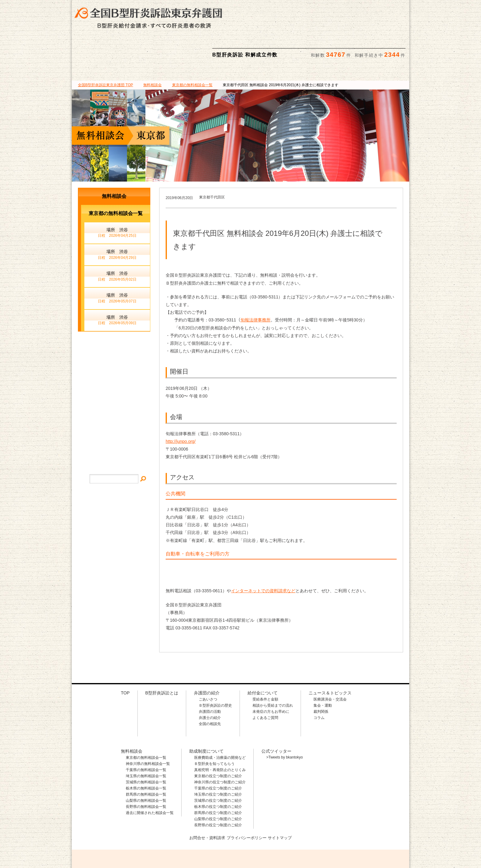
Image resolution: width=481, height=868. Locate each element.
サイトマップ (114, 402)
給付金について (212, 43)
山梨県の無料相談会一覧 (146, 771)
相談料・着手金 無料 (270, 10)
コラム (319, 689)
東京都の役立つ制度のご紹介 (218, 747)
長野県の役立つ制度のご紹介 (218, 796)
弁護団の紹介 (156, 43)
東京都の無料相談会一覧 (146, 728)
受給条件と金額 (265, 670)
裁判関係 (321, 682)
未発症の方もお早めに (271, 682)
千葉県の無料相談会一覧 (146, 741)
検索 (399, 10)
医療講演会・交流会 (330, 670)
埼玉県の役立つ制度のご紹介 (218, 765)
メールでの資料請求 (360, 10)
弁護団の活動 (210, 682)
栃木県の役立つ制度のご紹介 (218, 778)
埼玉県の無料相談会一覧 (146, 747)
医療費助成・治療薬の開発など (220, 728)
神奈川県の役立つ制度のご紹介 (220, 753)
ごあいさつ (208, 670)
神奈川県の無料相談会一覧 (148, 735)
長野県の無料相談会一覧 (146, 778)
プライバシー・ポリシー (114, 420)
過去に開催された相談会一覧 (150, 784)
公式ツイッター (276, 722)
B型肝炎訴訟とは (100, 43)
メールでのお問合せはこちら (364, 834)
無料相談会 (268, 43)
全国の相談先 (210, 695)
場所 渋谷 (117, 204)
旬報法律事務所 (256, 291)
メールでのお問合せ (114, 357)
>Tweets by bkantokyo (285, 728)
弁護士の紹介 (210, 689)
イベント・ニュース (114, 383)
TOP (106, 56)
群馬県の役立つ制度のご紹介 (218, 784)
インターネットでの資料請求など (263, 562)
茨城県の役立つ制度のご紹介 (218, 771)
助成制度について (325, 43)
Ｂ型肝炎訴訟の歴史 (215, 676)
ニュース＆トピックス (381, 43)
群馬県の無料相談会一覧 (146, 765)
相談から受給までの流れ (273, 676)
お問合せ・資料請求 (205, 808)
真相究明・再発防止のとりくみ (220, 741)
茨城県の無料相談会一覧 (146, 753)
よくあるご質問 (265, 689)
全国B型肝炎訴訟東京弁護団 (130, 835)
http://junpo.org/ (181, 412)
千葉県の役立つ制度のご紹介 (218, 759)
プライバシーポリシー (247, 808)
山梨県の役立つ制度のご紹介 (218, 790)
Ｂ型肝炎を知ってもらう (214, 735)
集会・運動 (323, 676)
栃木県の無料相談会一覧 (146, 759)
